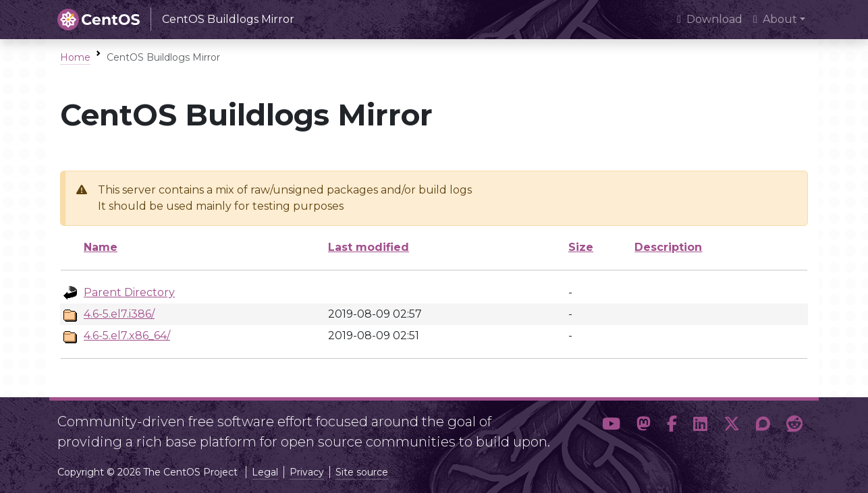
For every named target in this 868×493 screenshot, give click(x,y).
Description (668, 247)
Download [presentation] (710, 19)
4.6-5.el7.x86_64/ (127, 336)
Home (75, 57)
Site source (362, 472)
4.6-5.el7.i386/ (119, 314)
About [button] (775, 19)
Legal (265, 472)
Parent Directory (129, 292)
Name (101, 247)
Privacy (307, 472)
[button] (611, 426)
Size (581, 247)
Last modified (369, 247)
